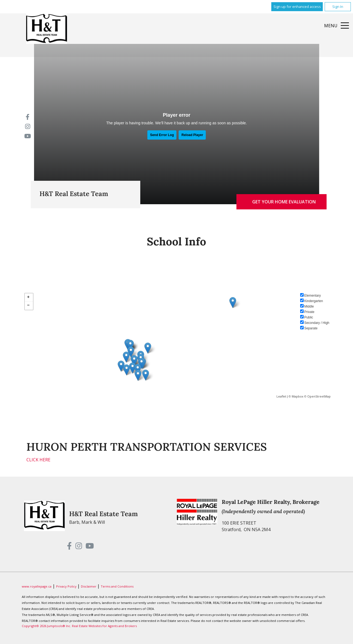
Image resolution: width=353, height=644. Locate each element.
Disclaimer (89, 586)
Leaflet (281, 396)
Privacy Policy (67, 586)
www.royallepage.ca (37, 586)
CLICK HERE (38, 460)
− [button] (29, 306)
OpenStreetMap (319, 396)
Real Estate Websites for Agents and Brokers (104, 626)
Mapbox (298, 396)
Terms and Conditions (117, 586)
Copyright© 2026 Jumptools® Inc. (46, 626)
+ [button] (29, 297)
